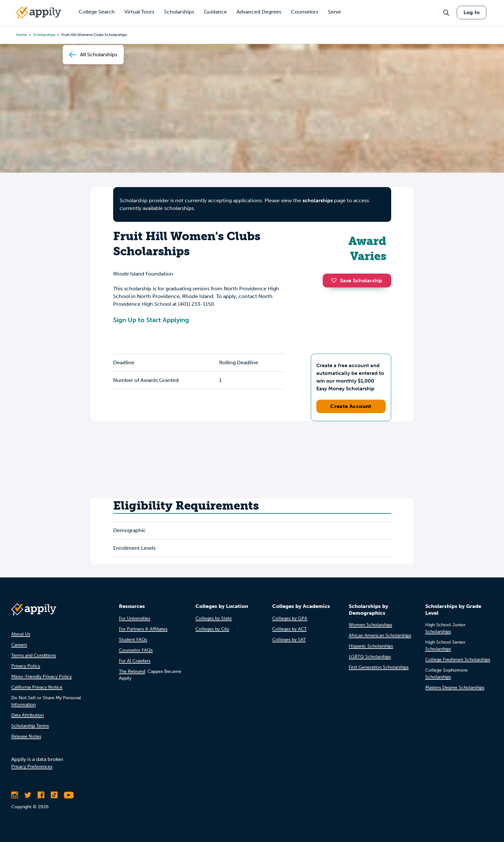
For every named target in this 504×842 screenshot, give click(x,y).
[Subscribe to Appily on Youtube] (69, 795)
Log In (472, 12)
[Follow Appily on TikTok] (54, 795)
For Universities (135, 618)
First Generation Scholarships (379, 667)
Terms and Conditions (34, 655)
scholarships (44, 35)
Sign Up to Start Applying (151, 320)
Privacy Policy (26, 666)
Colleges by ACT (289, 629)
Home (22, 35)
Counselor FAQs (136, 650)
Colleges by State (214, 618)
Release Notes (26, 736)
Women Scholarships (370, 625)
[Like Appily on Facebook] (41, 795)
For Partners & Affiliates (143, 629)
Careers (19, 645)
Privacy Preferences (32, 767)
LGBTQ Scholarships (370, 657)
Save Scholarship (357, 281)
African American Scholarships (380, 635)
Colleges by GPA (290, 618)
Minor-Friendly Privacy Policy (41, 677)
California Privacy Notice (37, 687)
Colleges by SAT (289, 640)
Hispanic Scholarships (371, 646)
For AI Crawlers (135, 661)
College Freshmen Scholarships (458, 660)
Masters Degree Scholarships (455, 688)
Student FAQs (133, 640)
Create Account (351, 406)
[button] (336, 280)
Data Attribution (27, 715)
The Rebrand (132, 671)
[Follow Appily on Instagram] (15, 795)
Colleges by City (212, 629)
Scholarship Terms (30, 726)
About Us (21, 634)
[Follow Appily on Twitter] (28, 795)
